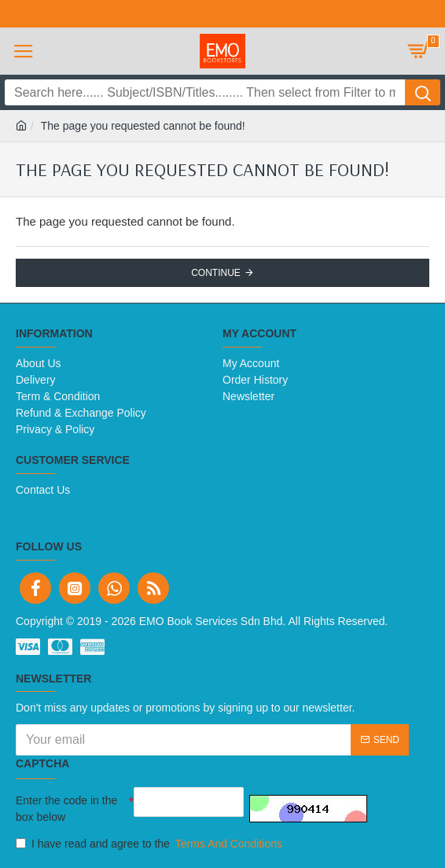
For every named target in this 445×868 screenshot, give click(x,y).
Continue (216, 273)
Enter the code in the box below (66, 809)
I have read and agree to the (150, 844)
